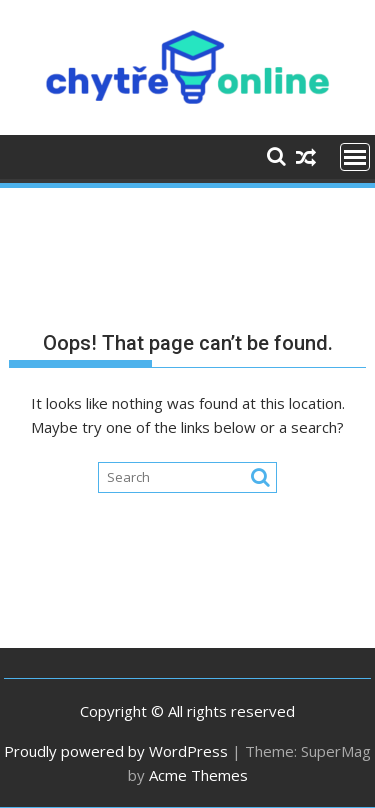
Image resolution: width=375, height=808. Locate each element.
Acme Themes (198, 775)
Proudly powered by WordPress (116, 751)
